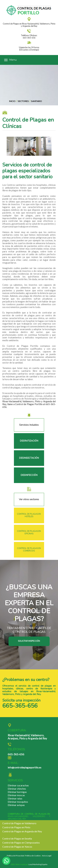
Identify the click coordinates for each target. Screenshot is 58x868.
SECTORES (23, 101)
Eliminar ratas (15, 798)
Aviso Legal (47, 856)
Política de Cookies (33, 856)
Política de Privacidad (16, 856)
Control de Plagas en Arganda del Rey (22, 831)
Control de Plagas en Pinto (16, 827)
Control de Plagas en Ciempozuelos (21, 843)
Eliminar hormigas (17, 792)
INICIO (12, 101)
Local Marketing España (38, 864)
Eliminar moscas (16, 795)
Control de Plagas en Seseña (17, 838)
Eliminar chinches (17, 789)
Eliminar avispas (16, 805)
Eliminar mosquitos (18, 802)
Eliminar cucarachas (18, 785)
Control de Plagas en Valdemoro (19, 823)
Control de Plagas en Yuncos (17, 847)
